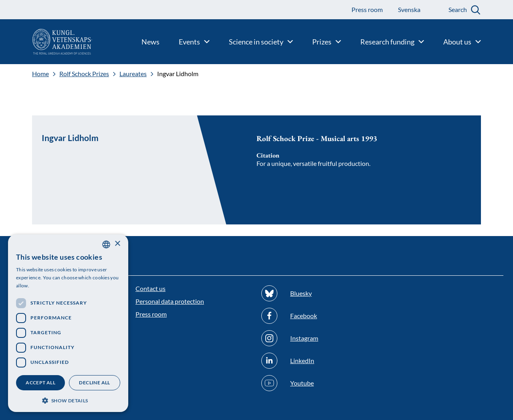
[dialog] (68, 323)
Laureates (133, 74)
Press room (151, 314)
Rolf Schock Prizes (84, 74)
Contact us (150, 288)
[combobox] (106, 244)
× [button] (117, 244)
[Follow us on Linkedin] (319, 361)
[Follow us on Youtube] (319, 383)
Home (40, 74)
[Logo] (46, 42)
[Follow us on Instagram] (319, 338)
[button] (68, 400)
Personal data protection (170, 301)
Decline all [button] (94, 383)
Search (458, 9)
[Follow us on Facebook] (319, 316)
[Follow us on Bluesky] (319, 293)
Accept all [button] (40, 383)
